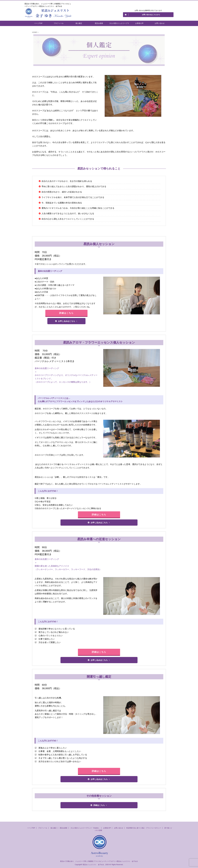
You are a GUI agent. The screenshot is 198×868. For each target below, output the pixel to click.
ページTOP (38, 23)
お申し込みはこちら (66, 321)
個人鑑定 (79, 23)
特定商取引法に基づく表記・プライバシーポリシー (144, 828)
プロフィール (59, 23)
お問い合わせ (160, 23)
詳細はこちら (66, 313)
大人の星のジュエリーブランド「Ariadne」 (119, 24)
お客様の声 (139, 23)
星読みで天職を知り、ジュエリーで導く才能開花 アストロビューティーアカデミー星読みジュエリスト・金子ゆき (99, 861)
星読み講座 (99, 23)
